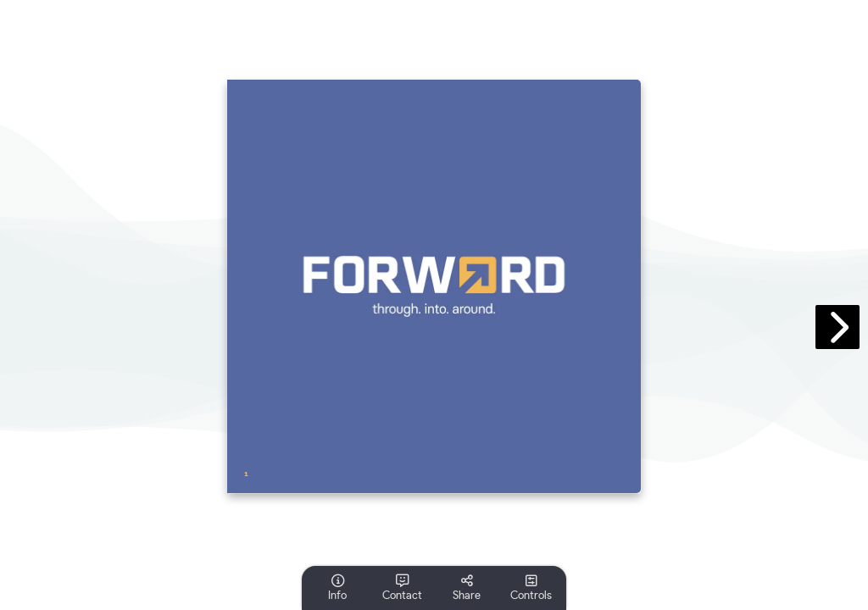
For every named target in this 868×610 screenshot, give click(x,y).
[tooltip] (337, 588)
